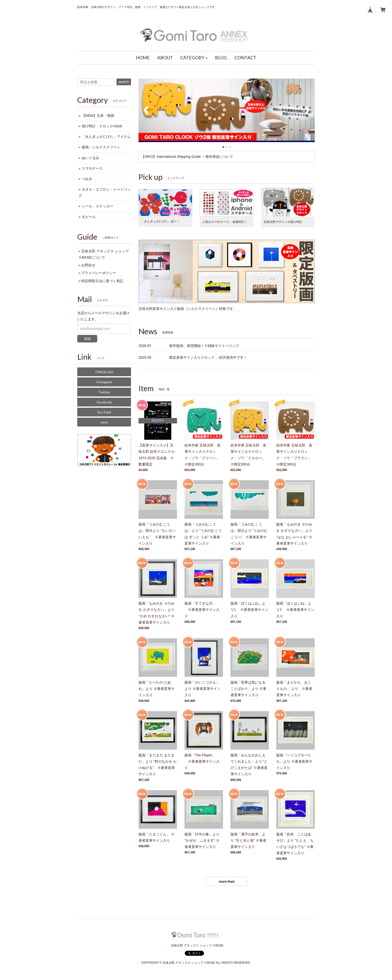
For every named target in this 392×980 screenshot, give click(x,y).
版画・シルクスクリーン (101, 147)
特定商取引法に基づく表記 (102, 281)
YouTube (104, 412)
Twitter (104, 392)
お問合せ (88, 265)
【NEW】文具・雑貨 (98, 116)
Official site (104, 372)
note (104, 422)
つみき (87, 179)
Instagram (104, 382)
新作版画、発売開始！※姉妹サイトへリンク (204, 346)
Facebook (104, 402)
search (124, 82)
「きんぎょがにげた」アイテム (106, 137)
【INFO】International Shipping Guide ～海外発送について (187, 157)
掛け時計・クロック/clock (102, 126)
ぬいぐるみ (90, 158)
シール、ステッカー (97, 206)
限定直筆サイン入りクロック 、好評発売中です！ (208, 357)
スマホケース (92, 168)
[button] (194, 58)
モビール (89, 217)
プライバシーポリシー (99, 273)
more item (227, 881)
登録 (87, 339)
